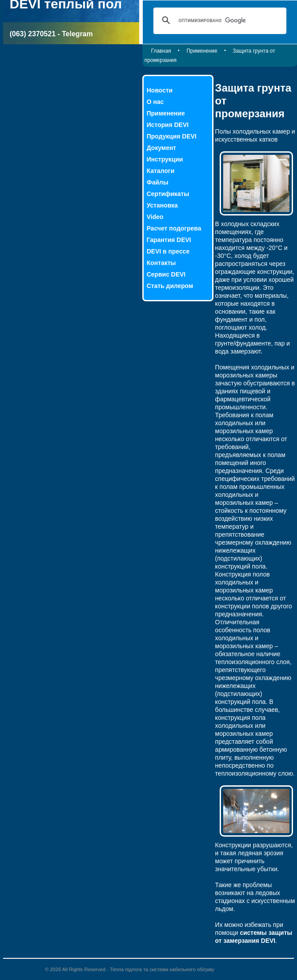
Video (155, 217)
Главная (161, 51)
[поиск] (219, 20)
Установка (162, 205)
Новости (160, 90)
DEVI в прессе (168, 251)
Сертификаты (168, 194)
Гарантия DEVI (169, 240)
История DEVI (168, 125)
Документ (162, 148)
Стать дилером (170, 286)
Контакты (161, 263)
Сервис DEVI (166, 274)
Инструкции (165, 159)
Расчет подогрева (174, 228)
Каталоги (161, 171)
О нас (155, 102)
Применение (202, 51)
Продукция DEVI (172, 136)
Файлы (158, 182)
